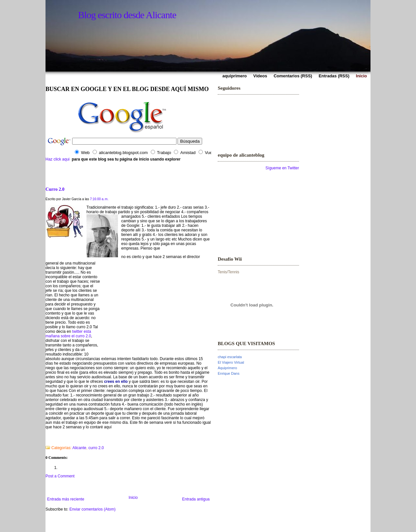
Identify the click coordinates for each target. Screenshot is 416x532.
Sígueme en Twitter (282, 168)
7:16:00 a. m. (99, 199)
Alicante (79, 448)
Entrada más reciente (66, 499)
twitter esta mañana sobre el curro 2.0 (68, 334)
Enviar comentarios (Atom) (92, 509)
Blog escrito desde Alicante (127, 15)
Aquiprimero (227, 368)
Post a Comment (60, 476)
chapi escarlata (230, 357)
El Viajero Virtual (231, 362)
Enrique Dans (229, 373)
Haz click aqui (58, 159)
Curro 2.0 (55, 189)
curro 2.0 (96, 448)
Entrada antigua (196, 499)
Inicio (133, 498)
